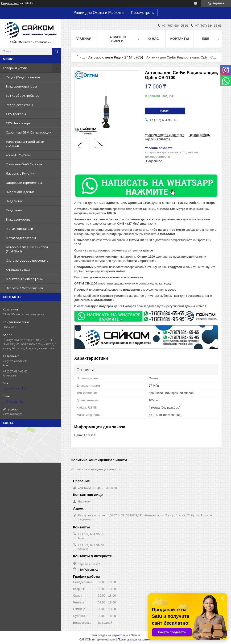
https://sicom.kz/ (15, 388)
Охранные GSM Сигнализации (29, 132)
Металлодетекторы (21, 238)
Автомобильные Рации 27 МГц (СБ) (116, 57)
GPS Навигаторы (19, 123)
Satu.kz (136, 635)
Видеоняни (14, 201)
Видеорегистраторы (21, 86)
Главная (83, 39)
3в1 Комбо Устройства (23, 96)
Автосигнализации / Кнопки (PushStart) (27, 249)
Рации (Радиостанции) (23, 77)
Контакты (180, 39)
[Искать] (57, 51)
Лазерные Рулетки (20, 173)
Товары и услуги (15, 68)
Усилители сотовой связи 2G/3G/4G (25, 144)
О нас (154, 39)
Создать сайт (10, 3)
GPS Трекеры (16, 114)
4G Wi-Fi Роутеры (19, 155)
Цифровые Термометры (24, 183)
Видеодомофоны (19, 219)
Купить (165, 111)
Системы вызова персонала (27, 260)
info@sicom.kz (13, 401)
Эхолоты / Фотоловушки (24, 288)
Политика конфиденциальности (97, 469)
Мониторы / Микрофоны (24, 279)
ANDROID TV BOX (18, 270)
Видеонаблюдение (20, 192)
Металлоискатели (19, 229)
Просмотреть (142, 13)
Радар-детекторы (19, 105)
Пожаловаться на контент (135, 640)
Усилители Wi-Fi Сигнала (24, 164)
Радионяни (14, 210)
